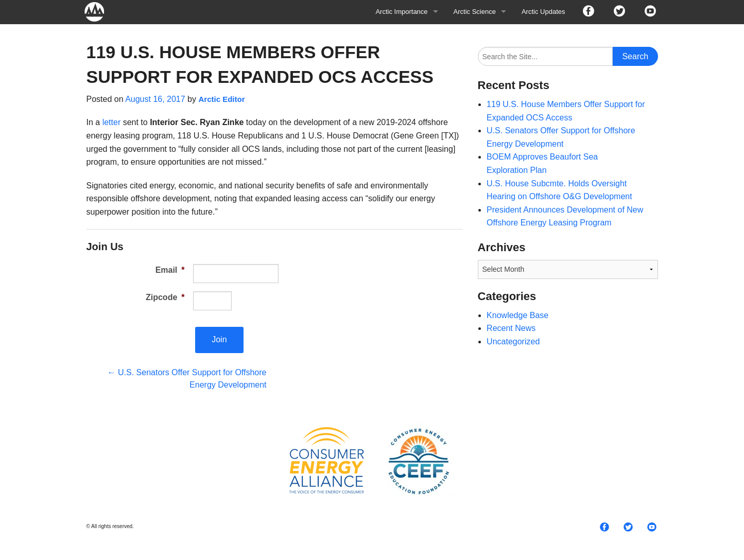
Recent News (511, 328)
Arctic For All (99, 12)
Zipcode (165, 297)
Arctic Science (475, 12)
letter (112, 122)
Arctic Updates (543, 12)
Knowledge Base (517, 315)
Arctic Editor (221, 99)
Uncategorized (513, 342)
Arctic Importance (401, 12)
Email (170, 270)
